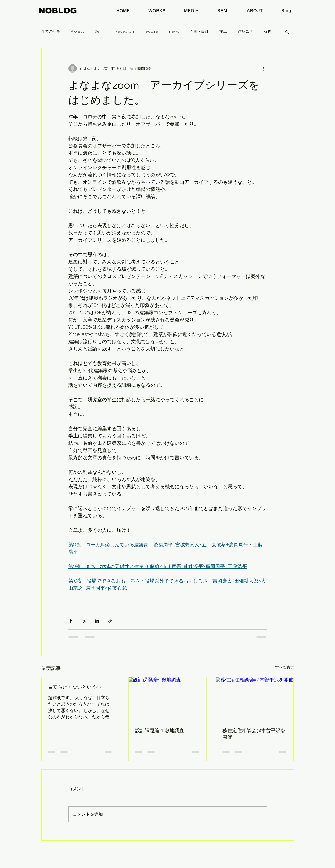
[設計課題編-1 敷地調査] (167, 699)
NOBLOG (58, 11)
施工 (223, 32)
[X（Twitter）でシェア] (84, 621)
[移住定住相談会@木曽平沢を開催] (255, 699)
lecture (151, 32)
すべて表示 (284, 667)
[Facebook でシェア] (71, 621)
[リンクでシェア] (110, 621)
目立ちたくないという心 (75, 687)
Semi (100, 32)
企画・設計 (199, 32)
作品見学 (245, 32)
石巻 (267, 32)
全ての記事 (51, 32)
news (174, 32)
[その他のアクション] (264, 68)
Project (78, 32)
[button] (287, 32)
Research (125, 32)
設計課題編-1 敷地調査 (160, 730)
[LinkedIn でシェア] (97, 621)
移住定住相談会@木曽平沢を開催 (254, 734)
